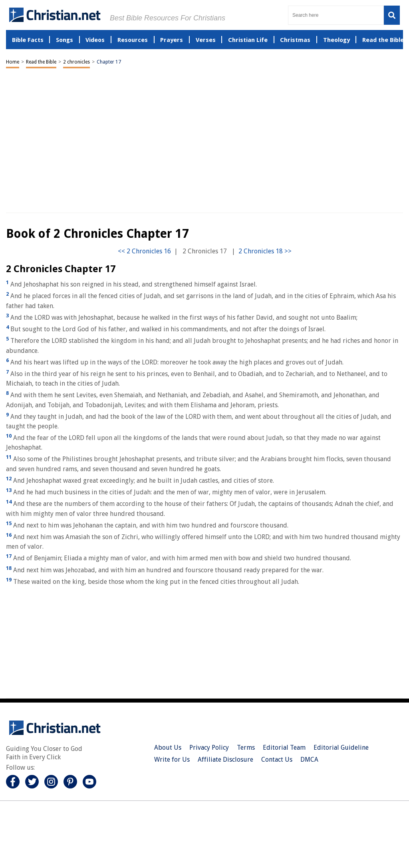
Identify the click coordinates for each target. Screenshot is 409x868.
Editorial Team (284, 748)
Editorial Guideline (341, 748)
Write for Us (172, 759)
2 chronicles (76, 62)
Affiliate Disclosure (225, 759)
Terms (246, 748)
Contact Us (277, 759)
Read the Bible (41, 62)
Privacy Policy (209, 748)
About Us (168, 748)
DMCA (309, 759)
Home (13, 62)
